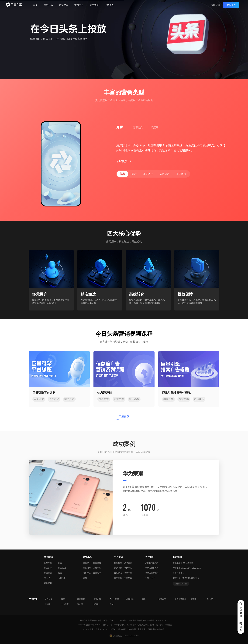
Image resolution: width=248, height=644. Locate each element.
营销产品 (48, 5)
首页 (35, 5)
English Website (181, 584)
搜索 (155, 127)
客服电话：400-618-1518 (183, 563)
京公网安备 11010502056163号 (126, 636)
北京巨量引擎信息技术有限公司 (186, 578)
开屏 (120, 127)
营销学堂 (64, 5)
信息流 (137, 127)
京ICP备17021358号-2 (107, 629)
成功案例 (94, 5)
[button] (18, 497)
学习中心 (79, 5)
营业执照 (132, 629)
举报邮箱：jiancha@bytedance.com (187, 568)
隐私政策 (122, 629)
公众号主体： (179, 573)
